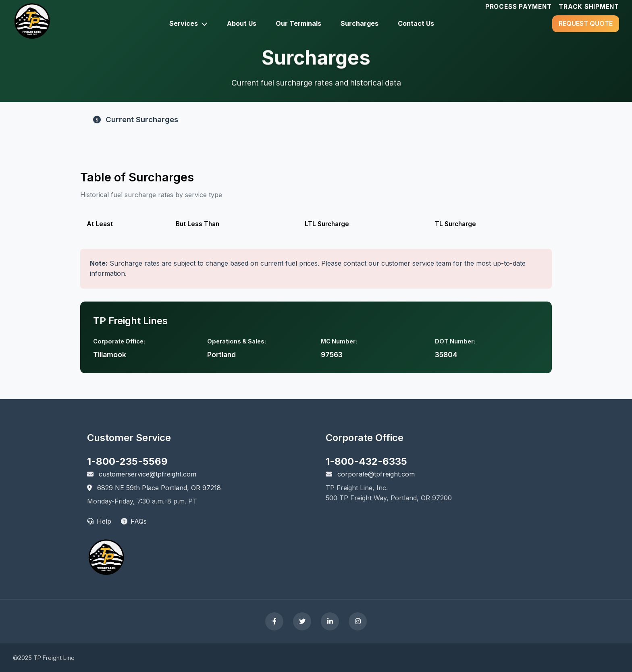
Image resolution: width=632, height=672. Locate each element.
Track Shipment (589, 7)
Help (99, 521)
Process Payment (518, 7)
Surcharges (360, 23)
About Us (242, 23)
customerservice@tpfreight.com (142, 474)
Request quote (586, 23)
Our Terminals (298, 23)
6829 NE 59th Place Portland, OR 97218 (154, 488)
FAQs (134, 521)
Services (188, 23)
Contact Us (416, 23)
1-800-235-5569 (127, 461)
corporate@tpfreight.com (370, 474)
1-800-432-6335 (366, 461)
